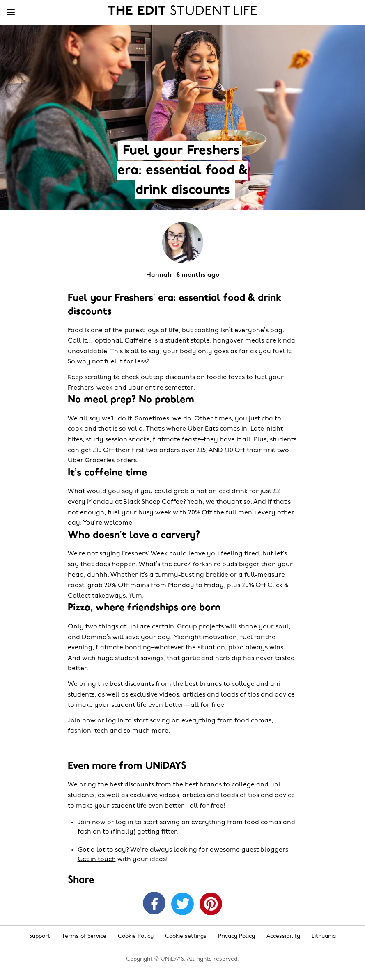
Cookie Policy (136, 936)
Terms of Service (84, 936)
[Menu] (11, 13)
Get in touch (97, 859)
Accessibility (283, 936)
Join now (92, 822)
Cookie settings (186, 936)
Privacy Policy (236, 936)
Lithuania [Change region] (324, 936)
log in (125, 822)
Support (40, 936)
